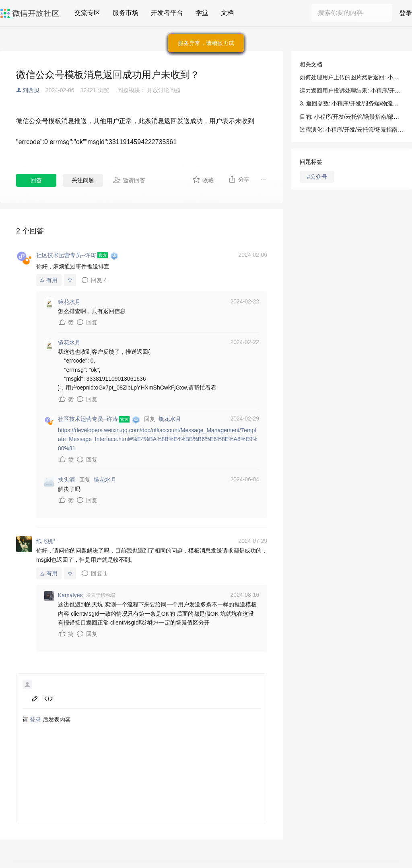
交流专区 (87, 13)
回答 (36, 180)
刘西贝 (31, 90)
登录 (406, 13)
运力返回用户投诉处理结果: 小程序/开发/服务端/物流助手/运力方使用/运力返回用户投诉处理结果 (352, 91)
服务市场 (126, 13)
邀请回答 (129, 180)
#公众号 (317, 177)
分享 (239, 179)
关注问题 (83, 180)
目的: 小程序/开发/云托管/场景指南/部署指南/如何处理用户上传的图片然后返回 (352, 117)
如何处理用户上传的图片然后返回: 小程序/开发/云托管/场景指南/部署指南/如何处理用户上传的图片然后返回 (352, 77)
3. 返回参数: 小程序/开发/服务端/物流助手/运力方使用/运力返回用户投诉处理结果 (352, 103)
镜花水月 (170, 419)
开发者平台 (167, 13)
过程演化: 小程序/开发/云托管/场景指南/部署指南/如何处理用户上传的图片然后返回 (352, 130)
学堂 (202, 13)
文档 (227, 13)
